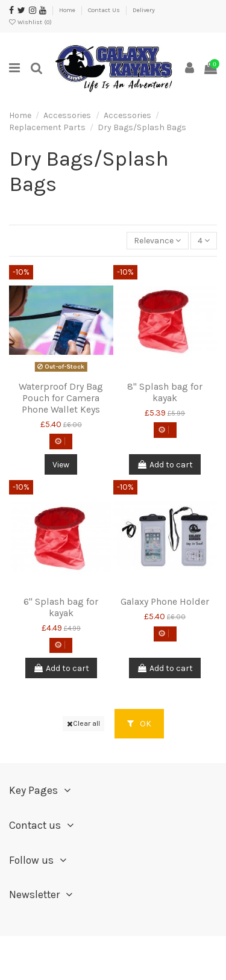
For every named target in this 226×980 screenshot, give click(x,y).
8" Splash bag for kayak (165, 392)
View (61, 465)
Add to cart (165, 465)
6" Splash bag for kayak (61, 607)
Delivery (144, 10)
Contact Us (105, 10)
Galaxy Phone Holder (165, 602)
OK (139, 724)
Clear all (83, 723)
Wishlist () (30, 22)
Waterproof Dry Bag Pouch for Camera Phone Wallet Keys (61, 398)
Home (68, 10)
